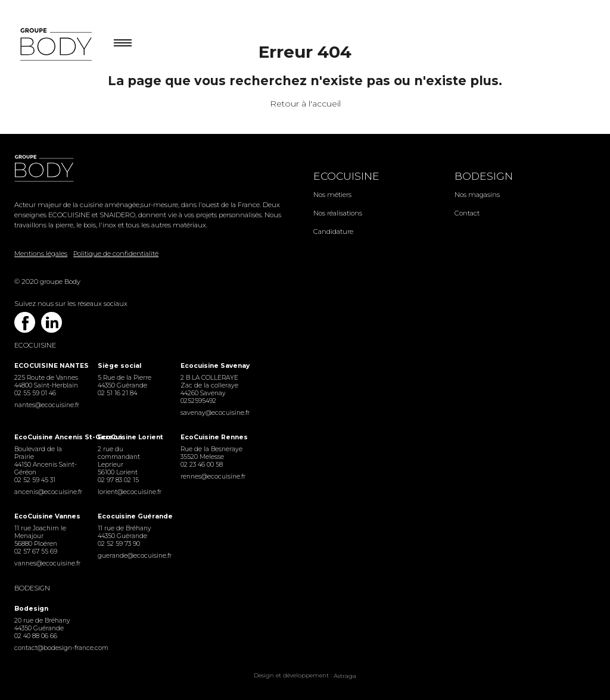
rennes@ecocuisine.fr (213, 476)
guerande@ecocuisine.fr (131, 556)
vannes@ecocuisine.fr (47, 563)
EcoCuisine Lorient (130, 437)
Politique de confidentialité (116, 254)
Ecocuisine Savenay (214, 366)
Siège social (119, 366)
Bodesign (484, 176)
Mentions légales (41, 254)
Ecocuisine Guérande (131, 516)
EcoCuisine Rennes (214, 437)
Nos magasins (477, 195)
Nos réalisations (338, 213)
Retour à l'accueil (305, 104)
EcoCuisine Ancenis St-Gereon (47, 437)
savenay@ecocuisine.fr (214, 413)
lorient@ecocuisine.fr (130, 492)
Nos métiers (332, 195)
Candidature (333, 232)
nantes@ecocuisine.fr (47, 405)
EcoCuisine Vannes (47, 516)
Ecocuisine (346, 176)
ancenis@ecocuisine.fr (47, 492)
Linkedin (52, 322)
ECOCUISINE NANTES (47, 366)
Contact (467, 213)
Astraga (345, 676)
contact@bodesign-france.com (47, 648)
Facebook (25, 322)
